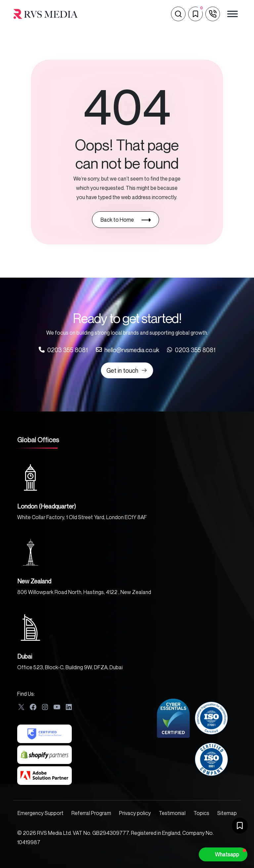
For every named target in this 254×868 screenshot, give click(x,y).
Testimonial (172, 813)
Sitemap (227, 813)
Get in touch (127, 370)
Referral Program (91, 813)
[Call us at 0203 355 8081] (63, 350)
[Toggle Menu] (233, 14)
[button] (223, 854)
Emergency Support (41, 813)
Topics (201, 813)
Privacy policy (135, 813)
